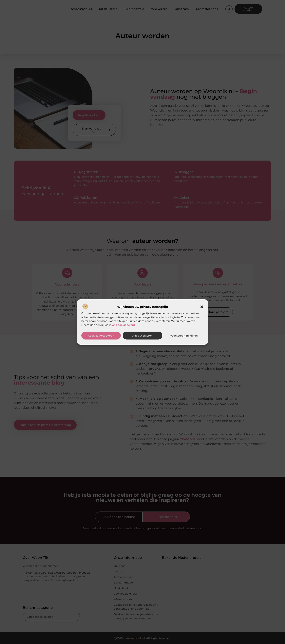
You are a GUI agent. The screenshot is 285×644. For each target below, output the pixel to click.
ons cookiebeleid (123, 325)
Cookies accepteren (101, 336)
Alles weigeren (142, 336)
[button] (202, 307)
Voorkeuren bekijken (184, 336)
